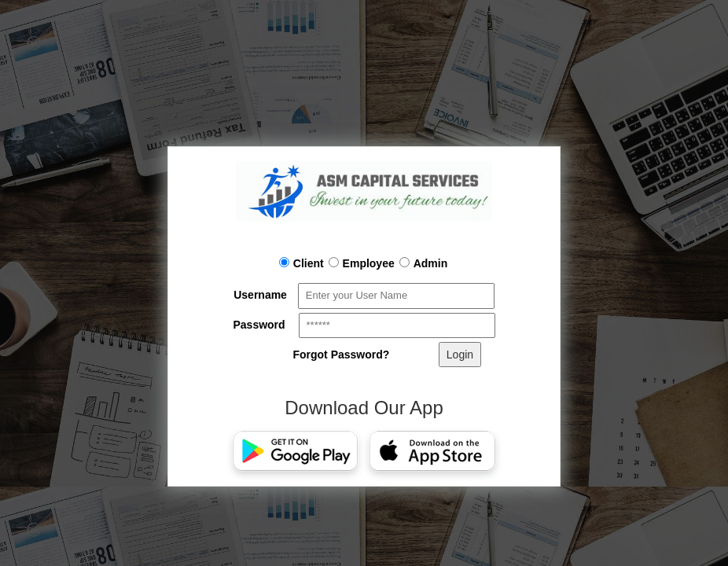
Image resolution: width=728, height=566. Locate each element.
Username (260, 295)
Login (460, 355)
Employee (362, 263)
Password (259, 325)
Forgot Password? (341, 355)
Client (301, 263)
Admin (424, 263)
